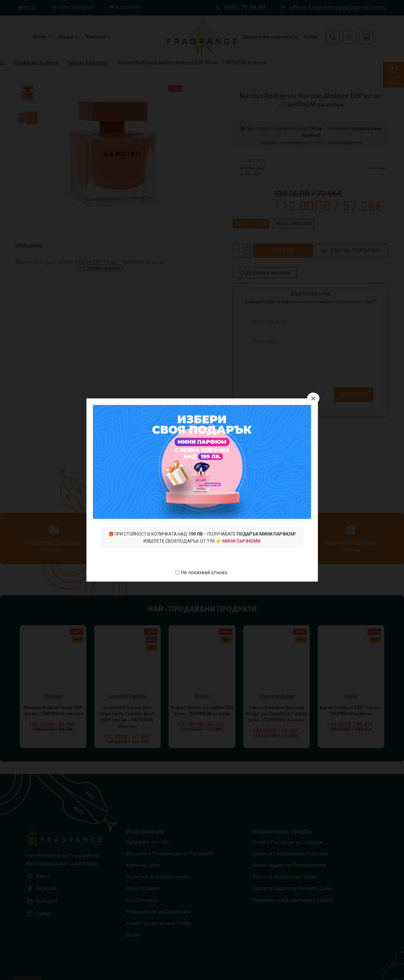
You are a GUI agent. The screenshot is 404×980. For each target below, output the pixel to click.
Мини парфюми (241, 541)
